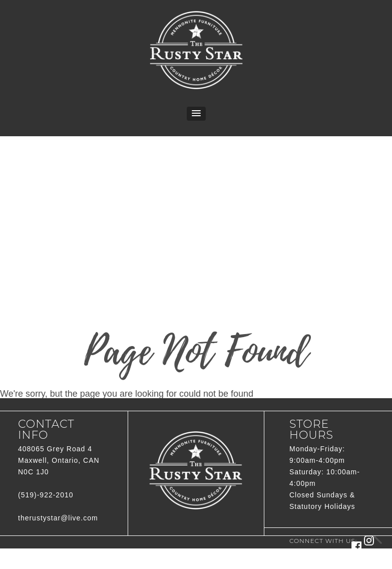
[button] (196, 114)
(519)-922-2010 (46, 495)
